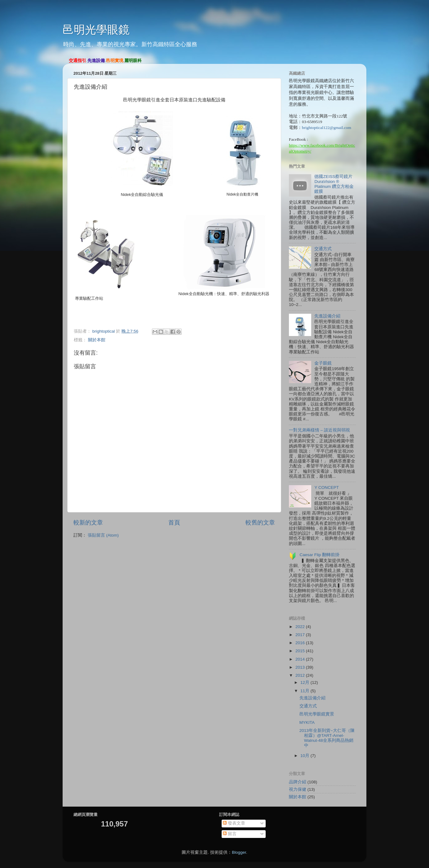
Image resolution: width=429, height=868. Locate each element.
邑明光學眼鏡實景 (317, 714)
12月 (305, 682)
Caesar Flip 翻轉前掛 (319, 555)
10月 (305, 756)
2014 (301, 659)
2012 (301, 675)
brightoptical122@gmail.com (327, 128)
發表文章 (234, 823)
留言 (230, 834)
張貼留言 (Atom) (103, 535)
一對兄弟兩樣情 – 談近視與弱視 (319, 430)
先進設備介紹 (327, 316)
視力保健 (298, 789)
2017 (301, 635)
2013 (301, 667)
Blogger (239, 852)
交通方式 (323, 249)
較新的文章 (88, 523)
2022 (301, 627)
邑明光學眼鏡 (96, 30)
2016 (301, 643)
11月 (305, 691)
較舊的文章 (260, 523)
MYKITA (307, 722)
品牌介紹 (298, 782)
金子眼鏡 (323, 363)
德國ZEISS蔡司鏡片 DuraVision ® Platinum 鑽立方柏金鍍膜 (334, 184)
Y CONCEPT (327, 487)
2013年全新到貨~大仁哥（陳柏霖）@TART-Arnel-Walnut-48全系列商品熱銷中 (327, 738)
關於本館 (97, 340)
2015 (301, 651)
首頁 (174, 523)
